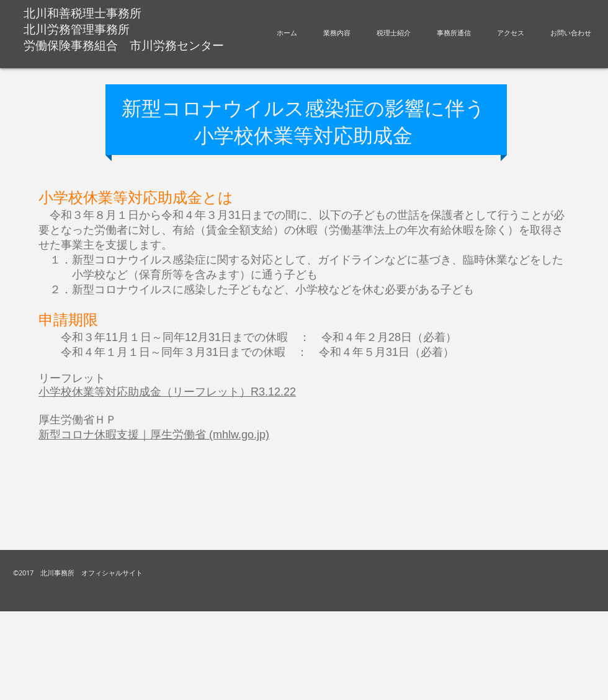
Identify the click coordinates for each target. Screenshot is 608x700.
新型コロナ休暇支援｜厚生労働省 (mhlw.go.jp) (154, 435)
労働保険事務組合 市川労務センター (124, 46)
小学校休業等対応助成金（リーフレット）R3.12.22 (167, 392)
